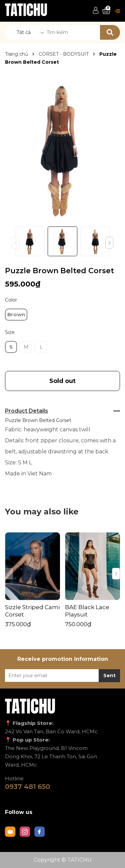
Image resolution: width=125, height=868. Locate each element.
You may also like (42, 512)
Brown (16, 314)
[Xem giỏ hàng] (106, 11)
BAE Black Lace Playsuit (87, 611)
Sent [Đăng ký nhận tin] (109, 676)
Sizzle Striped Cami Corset (32, 611)
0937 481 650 (27, 787)
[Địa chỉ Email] (62, 676)
